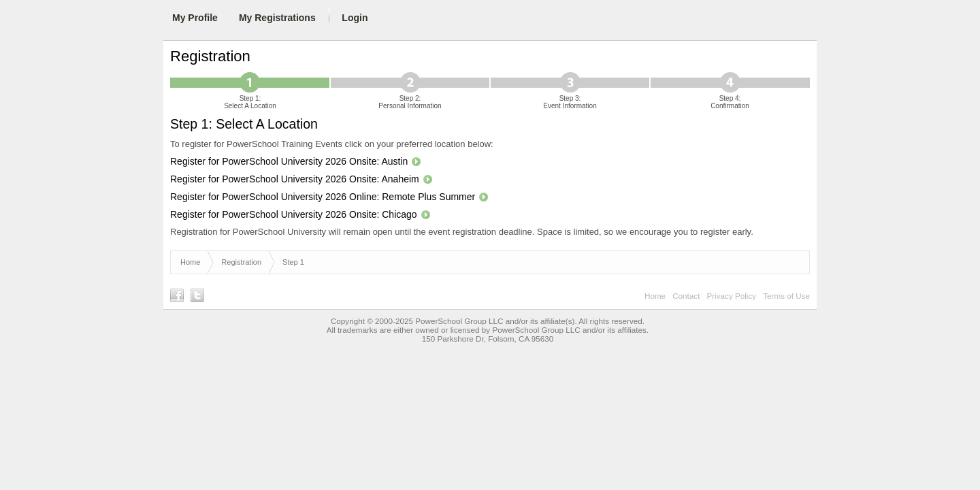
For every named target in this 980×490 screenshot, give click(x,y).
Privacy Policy (731, 296)
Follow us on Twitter (197, 295)
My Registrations (277, 18)
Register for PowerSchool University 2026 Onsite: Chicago (294, 214)
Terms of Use (786, 296)
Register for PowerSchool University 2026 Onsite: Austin (289, 161)
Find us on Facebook (177, 295)
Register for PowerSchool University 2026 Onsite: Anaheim (295, 179)
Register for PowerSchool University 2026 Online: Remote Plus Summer (323, 197)
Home (190, 262)
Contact (686, 296)
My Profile (195, 18)
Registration (241, 262)
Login (355, 18)
